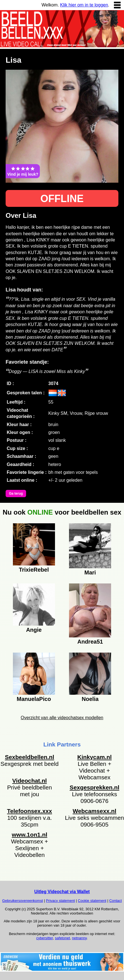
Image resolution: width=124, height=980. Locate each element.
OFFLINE (62, 199)
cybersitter (44, 938)
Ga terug (16, 494)
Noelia (90, 699)
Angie (34, 630)
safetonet (63, 938)
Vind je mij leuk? (23, 171)
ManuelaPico (34, 699)
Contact (115, 901)
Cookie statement (92, 901)
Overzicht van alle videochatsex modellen (62, 718)
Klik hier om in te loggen (84, 5)
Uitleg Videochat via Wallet (62, 892)
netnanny (80, 938)
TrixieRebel (34, 570)
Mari (90, 572)
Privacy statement (60, 901)
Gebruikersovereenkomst (23, 901)
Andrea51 (90, 642)
